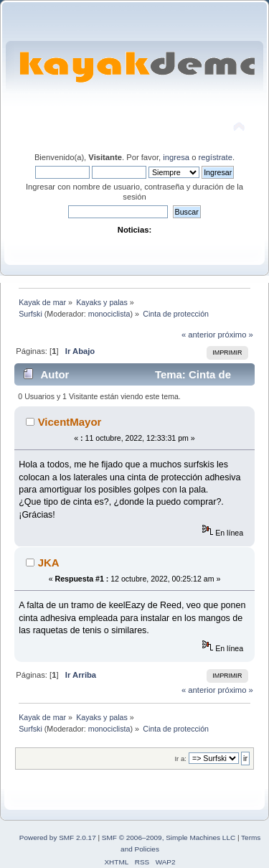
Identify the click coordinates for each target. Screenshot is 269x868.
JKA (49, 563)
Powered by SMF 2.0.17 (58, 837)
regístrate (216, 157)
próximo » (236, 335)
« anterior (198, 335)
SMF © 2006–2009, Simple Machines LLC (169, 837)
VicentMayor (70, 422)
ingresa (176, 157)
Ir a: (180, 759)
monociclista (109, 314)
